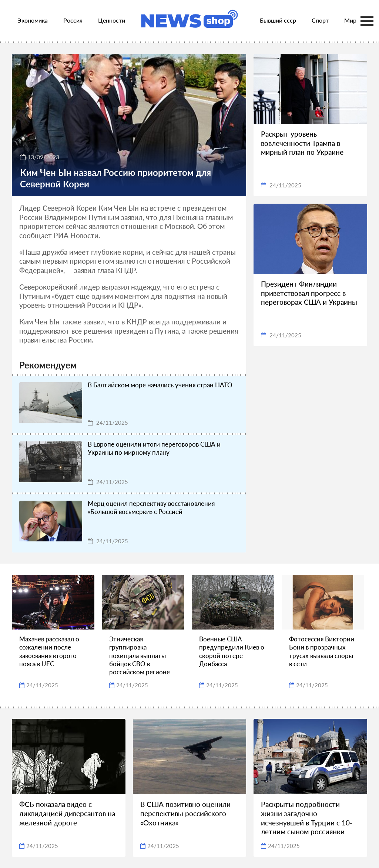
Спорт (320, 20)
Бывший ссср (278, 20)
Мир (350, 20)
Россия (73, 20)
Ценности (112, 20)
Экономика (33, 20)
